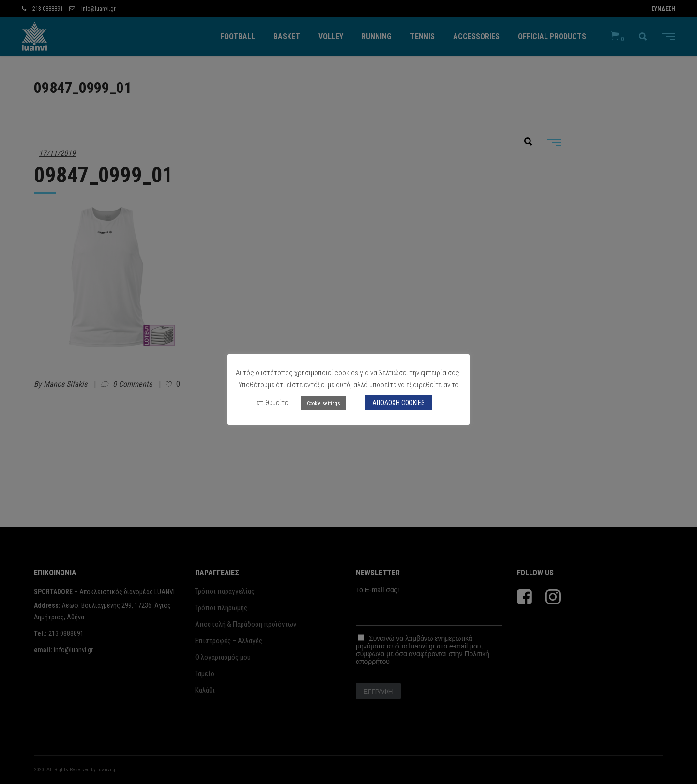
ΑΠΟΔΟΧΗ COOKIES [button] (399, 403)
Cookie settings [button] (324, 403)
